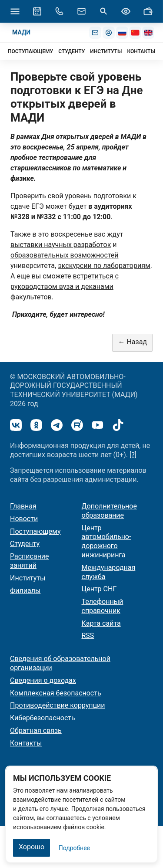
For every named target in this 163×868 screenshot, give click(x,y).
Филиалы (25, 591)
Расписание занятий (30, 561)
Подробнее (74, 848)
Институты (28, 578)
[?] (133, 455)
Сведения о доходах (43, 680)
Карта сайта (101, 623)
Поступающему (35, 531)
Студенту (25, 544)
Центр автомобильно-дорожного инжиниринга (106, 541)
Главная (23, 506)
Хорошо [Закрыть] (32, 847)
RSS (88, 636)
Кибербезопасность (43, 718)
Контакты (26, 743)
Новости (24, 519)
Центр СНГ (99, 589)
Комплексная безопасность (56, 693)
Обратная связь (36, 731)
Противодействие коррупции (58, 705)
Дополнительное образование (109, 511)
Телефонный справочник (103, 606)
